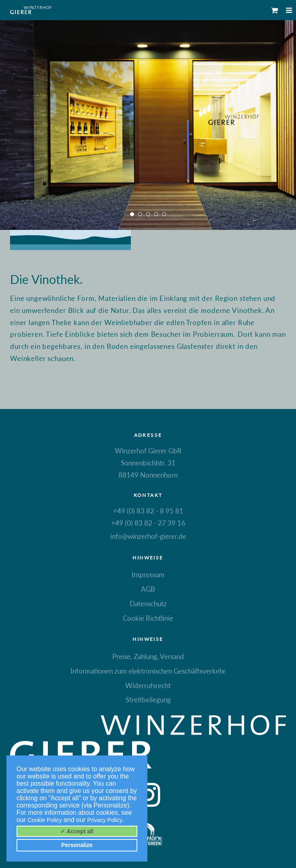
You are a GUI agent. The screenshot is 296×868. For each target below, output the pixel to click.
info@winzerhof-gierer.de (148, 536)
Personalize (77, 845)
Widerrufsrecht (148, 685)
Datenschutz (148, 604)
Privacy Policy (105, 820)
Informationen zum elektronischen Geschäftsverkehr (148, 671)
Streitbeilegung (148, 700)
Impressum (148, 575)
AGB (148, 589)
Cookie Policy (45, 820)
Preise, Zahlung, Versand (148, 656)
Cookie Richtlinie (148, 618)
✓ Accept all (77, 831)
